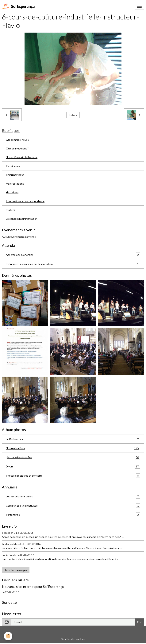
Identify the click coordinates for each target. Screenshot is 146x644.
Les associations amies (73, 496)
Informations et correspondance (25, 201)
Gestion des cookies (73, 639)
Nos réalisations (73, 448)
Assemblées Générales (73, 255)
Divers (73, 466)
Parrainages (13, 166)
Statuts (10, 210)
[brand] (18, 6)
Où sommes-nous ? (17, 148)
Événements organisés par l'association (73, 264)
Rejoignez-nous (15, 175)
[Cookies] (8, 636)
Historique (12, 192)
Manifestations (15, 184)
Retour (73, 115)
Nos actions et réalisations (22, 157)
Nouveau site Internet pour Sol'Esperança (33, 587)
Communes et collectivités (73, 506)
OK (139, 622)
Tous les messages (16, 570)
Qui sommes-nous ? (18, 140)
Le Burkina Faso (73, 439)
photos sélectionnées (73, 457)
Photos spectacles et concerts (73, 476)
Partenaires (73, 515)
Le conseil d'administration (22, 219)
